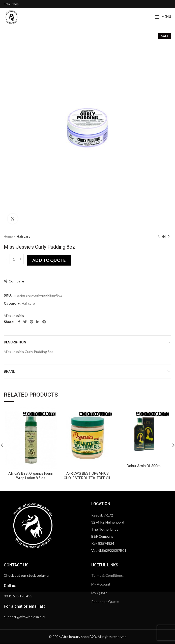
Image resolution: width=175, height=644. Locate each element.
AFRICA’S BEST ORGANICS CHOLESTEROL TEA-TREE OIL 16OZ (87, 478)
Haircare (24, 236)
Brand (10, 371)
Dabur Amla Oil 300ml (144, 466)
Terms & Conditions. (107, 575)
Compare (16, 281)
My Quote (99, 593)
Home (8, 236)
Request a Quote (105, 602)
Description (15, 342)
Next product (169, 236)
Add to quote (49, 260)
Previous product (159, 236)
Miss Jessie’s (14, 316)
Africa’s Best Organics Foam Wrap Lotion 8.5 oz (31, 476)
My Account (101, 584)
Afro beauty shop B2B (79, 637)
